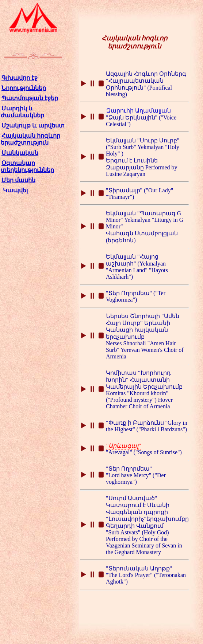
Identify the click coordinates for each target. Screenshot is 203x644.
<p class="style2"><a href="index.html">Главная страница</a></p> (33, 145)
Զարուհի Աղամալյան (139, 111)
